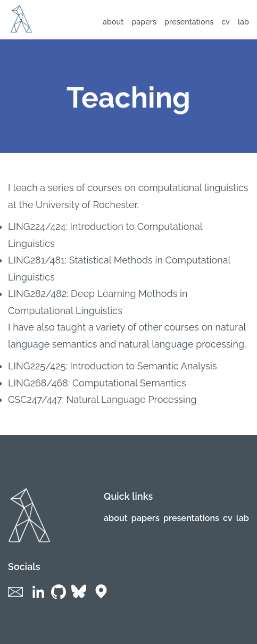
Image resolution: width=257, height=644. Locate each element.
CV (228, 518)
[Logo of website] (21, 30)
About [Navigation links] (113, 22)
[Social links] (18, 598)
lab (243, 518)
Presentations (191, 518)
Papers (146, 518)
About (116, 518)
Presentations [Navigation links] (189, 22)
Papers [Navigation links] (144, 22)
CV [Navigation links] (226, 22)
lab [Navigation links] (243, 22)
